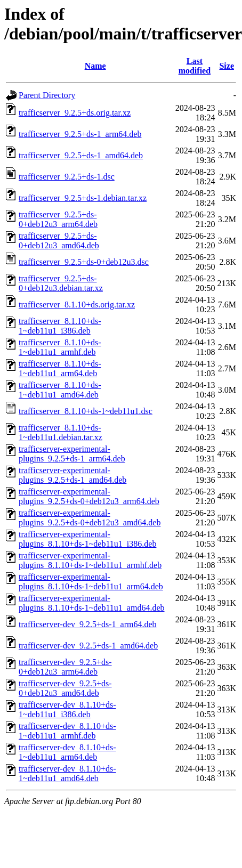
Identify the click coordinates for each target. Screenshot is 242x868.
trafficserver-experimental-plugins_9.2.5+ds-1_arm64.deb (72, 454)
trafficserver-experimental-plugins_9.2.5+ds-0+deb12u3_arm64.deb (89, 496)
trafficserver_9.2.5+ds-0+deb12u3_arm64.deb (58, 219)
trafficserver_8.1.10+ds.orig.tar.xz (77, 305)
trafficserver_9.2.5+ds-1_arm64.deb (80, 134)
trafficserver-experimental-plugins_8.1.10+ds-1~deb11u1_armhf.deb (90, 560)
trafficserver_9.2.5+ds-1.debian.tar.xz (83, 198)
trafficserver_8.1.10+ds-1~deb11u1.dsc (86, 411)
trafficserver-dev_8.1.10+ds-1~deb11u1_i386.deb (67, 709)
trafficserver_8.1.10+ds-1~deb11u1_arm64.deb (60, 368)
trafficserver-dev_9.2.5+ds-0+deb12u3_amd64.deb (65, 688)
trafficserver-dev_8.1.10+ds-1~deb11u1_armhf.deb (67, 731)
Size (227, 66)
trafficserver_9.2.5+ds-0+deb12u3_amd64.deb (59, 241)
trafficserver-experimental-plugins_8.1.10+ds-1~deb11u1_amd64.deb (92, 603)
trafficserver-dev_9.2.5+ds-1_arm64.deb (88, 624)
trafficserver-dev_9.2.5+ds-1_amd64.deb (88, 646)
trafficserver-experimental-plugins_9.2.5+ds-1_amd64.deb (72, 475)
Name (95, 66)
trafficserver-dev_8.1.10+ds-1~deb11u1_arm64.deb (67, 752)
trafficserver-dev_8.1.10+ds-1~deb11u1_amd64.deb (67, 773)
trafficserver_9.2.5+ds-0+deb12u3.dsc (84, 262)
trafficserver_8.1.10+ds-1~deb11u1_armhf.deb (60, 347)
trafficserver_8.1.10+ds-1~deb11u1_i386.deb (60, 326)
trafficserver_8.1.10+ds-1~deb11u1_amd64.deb (60, 390)
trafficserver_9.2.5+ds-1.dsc (67, 177)
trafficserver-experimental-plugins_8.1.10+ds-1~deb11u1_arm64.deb (91, 582)
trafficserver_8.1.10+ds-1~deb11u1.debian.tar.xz (61, 432)
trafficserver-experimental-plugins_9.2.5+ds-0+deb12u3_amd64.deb (90, 518)
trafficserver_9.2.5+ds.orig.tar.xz (75, 113)
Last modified (195, 66)
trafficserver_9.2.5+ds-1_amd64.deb (81, 155)
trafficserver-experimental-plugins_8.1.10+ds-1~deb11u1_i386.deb (87, 539)
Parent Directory (47, 95)
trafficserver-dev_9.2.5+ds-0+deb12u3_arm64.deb (65, 667)
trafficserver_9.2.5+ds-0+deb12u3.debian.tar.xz (61, 283)
